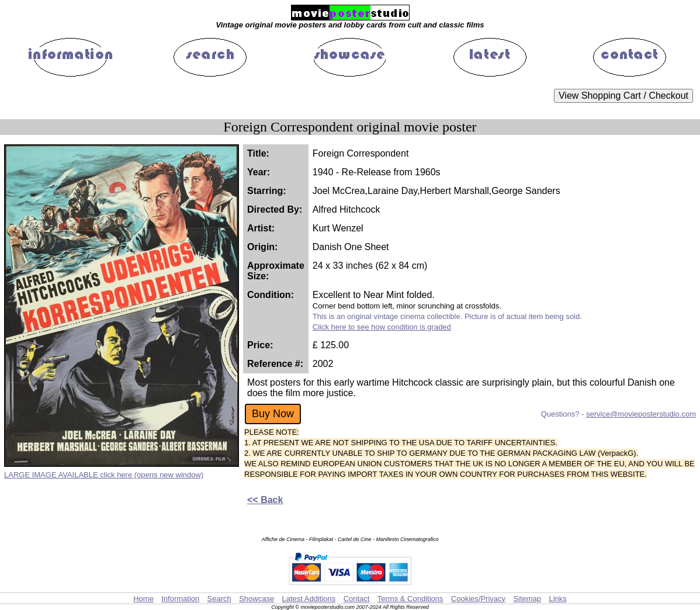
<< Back (265, 500)
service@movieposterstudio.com (641, 414)
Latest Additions (309, 599)
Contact (357, 599)
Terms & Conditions (410, 599)
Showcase (257, 599)
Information (180, 599)
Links (557, 599)
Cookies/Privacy (478, 599)
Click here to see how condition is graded (382, 327)
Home (143, 599)
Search (219, 599)
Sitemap (527, 599)
